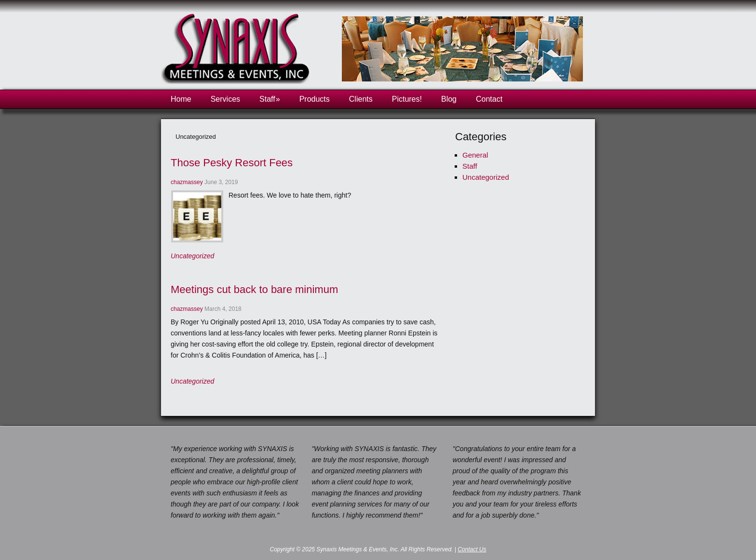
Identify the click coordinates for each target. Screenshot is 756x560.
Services (225, 99)
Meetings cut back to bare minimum (254, 289)
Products (315, 99)
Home (181, 99)
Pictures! (407, 99)
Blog (449, 99)
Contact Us (472, 549)
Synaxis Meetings (238, 51)
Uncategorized (192, 256)
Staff (270, 99)
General (475, 155)
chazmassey (187, 182)
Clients (361, 99)
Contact (489, 99)
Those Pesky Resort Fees (232, 163)
